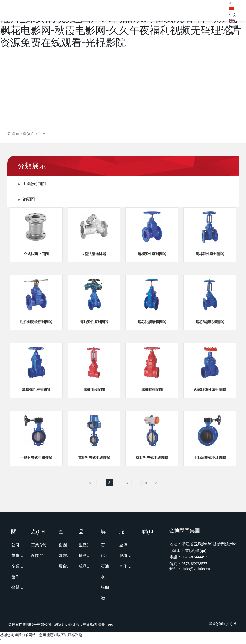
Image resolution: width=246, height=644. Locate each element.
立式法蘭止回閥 (36, 254)
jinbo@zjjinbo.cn (196, 569)
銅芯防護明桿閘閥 (210, 322)
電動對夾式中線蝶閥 (94, 458)
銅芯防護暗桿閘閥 (152, 322)
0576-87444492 (194, 557)
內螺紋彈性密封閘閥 (210, 390)
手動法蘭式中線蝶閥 (210, 458)
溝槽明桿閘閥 (94, 390)
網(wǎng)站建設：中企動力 (76, 624)
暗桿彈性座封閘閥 (152, 254)
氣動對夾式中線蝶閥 (152, 458)
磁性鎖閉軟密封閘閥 (36, 322)
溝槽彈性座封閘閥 (36, 390)
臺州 (102, 624)
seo (110, 624)
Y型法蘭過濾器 (94, 254)
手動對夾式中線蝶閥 (36, 458)
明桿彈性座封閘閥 (210, 254)
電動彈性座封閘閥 (94, 322)
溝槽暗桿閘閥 (152, 390)
